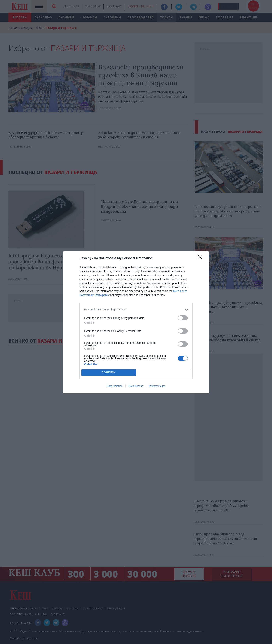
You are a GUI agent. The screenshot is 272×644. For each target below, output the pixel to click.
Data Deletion (115, 386)
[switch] (183, 318)
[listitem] (136, 310)
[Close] (201, 258)
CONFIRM (109, 372)
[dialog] (136, 322)
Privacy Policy (157, 386)
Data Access (136, 386)
